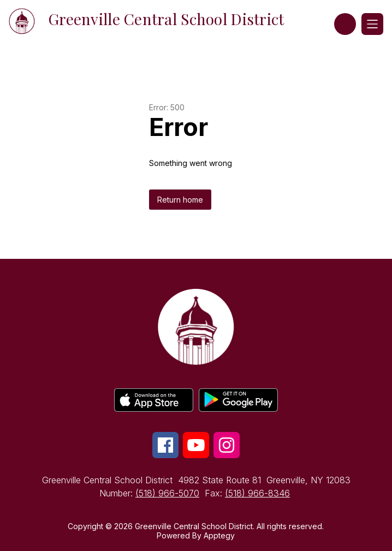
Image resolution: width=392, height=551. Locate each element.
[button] (345, 24)
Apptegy (219, 535)
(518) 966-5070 (167, 493)
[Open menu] (372, 24)
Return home (180, 200)
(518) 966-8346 (257, 493)
